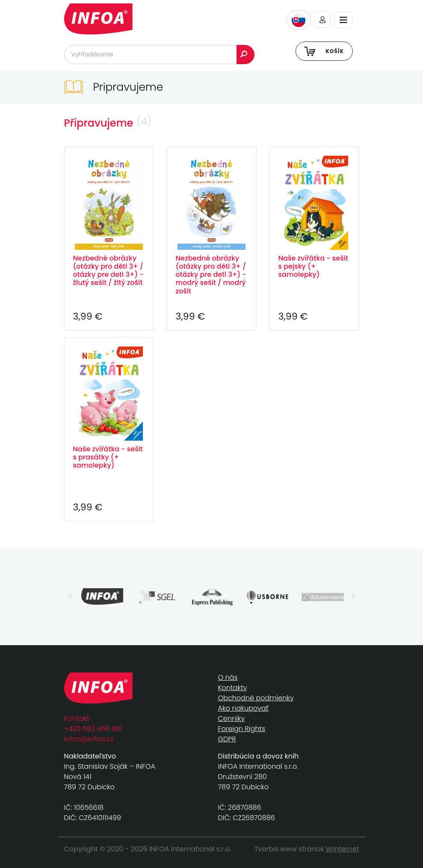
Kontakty (233, 688)
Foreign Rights (242, 729)
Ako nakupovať (243, 708)
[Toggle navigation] (343, 20)
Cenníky (232, 718)
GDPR (227, 739)
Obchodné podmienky (256, 698)
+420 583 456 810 (93, 729)
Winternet (343, 849)
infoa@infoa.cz (89, 739)
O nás (228, 677)
